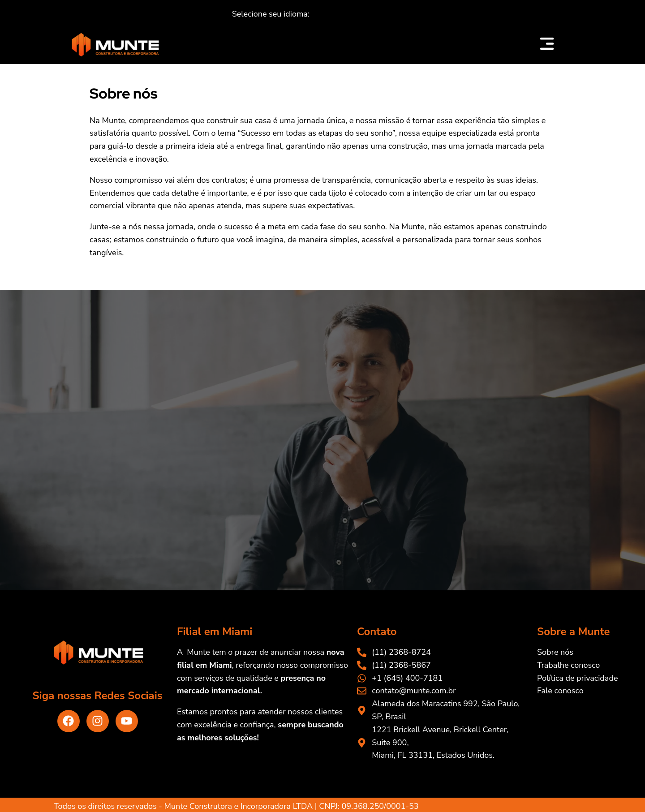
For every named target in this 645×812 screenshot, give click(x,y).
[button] (271, 14)
